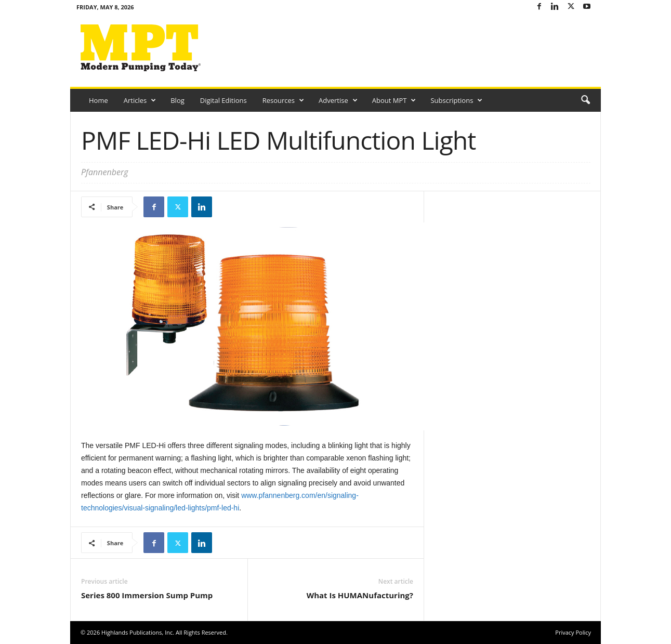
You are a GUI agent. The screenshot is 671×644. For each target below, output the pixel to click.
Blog (177, 100)
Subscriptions (456, 100)
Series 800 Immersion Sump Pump (147, 595)
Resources (283, 100)
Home (98, 100)
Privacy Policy (573, 632)
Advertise (338, 100)
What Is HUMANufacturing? (360, 595)
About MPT (394, 100)
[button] (585, 100)
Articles (140, 100)
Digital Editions (223, 100)
